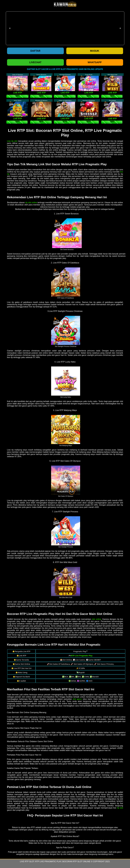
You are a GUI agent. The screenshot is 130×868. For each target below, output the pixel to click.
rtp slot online (31, 203)
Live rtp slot (12, 141)
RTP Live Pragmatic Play (48, 861)
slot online (97, 619)
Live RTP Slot (27, 861)
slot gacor (77, 699)
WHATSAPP (95, 62)
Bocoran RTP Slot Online (76, 861)
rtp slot (120, 808)
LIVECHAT (35, 62)
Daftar (35, 51)
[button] (10, 28)
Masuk (95, 51)
